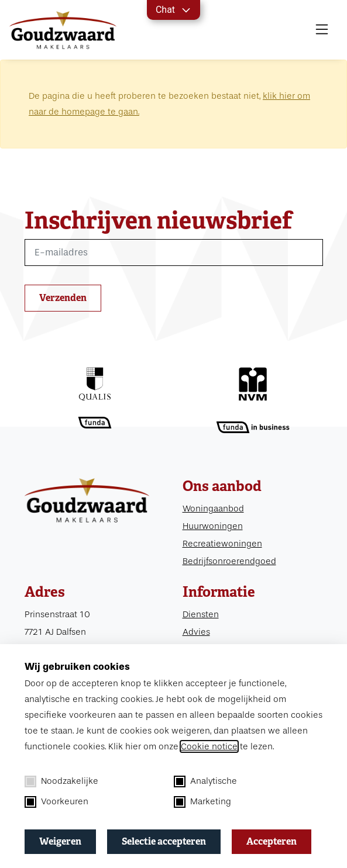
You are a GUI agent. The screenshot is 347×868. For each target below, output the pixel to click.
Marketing (202, 802)
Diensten (201, 614)
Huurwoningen (213, 526)
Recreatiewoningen (222, 544)
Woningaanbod (213, 509)
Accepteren (272, 841)
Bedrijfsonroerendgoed (229, 561)
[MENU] (322, 30)
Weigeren (60, 841)
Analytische (205, 781)
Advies (196, 632)
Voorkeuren (56, 802)
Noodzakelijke (61, 781)
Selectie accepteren (164, 841)
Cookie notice (209, 746)
